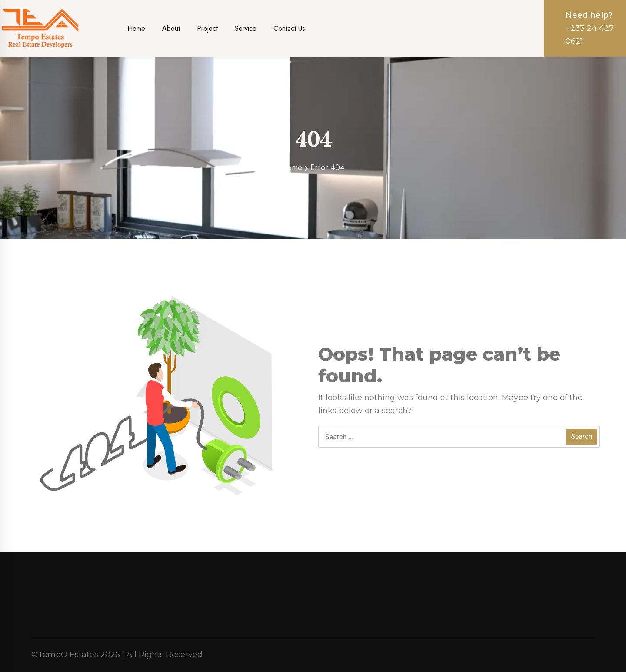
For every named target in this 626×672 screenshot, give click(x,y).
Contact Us (289, 28)
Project (207, 28)
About (171, 28)
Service (246, 28)
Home (136, 28)
